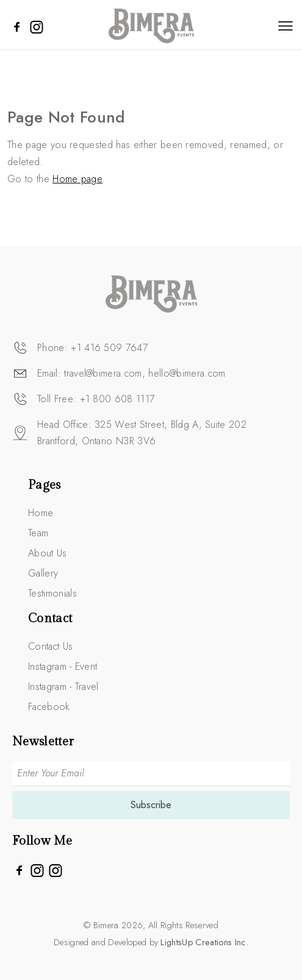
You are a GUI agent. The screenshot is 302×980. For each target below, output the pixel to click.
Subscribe (151, 805)
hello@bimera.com (187, 373)
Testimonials (52, 593)
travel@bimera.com (103, 373)
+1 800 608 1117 (117, 399)
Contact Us (50, 646)
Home (41, 513)
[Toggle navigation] (286, 26)
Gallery (43, 573)
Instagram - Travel (63, 687)
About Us (48, 553)
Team (38, 533)
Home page (77, 179)
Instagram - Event (63, 666)
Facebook (49, 707)
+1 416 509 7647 (109, 348)
